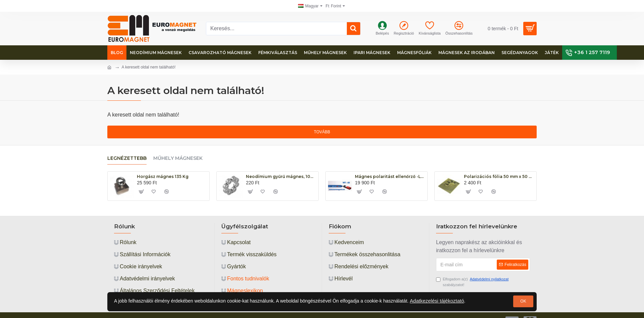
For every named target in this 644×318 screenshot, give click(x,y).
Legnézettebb (127, 158)
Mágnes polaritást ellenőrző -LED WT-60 (390, 176)
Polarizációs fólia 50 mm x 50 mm (499, 176)
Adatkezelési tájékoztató (437, 301)
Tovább (322, 132)
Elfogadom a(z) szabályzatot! (473, 282)
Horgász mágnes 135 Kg (163, 176)
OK (523, 301)
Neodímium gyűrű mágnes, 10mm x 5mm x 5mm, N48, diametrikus (281, 176)
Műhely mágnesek (178, 158)
